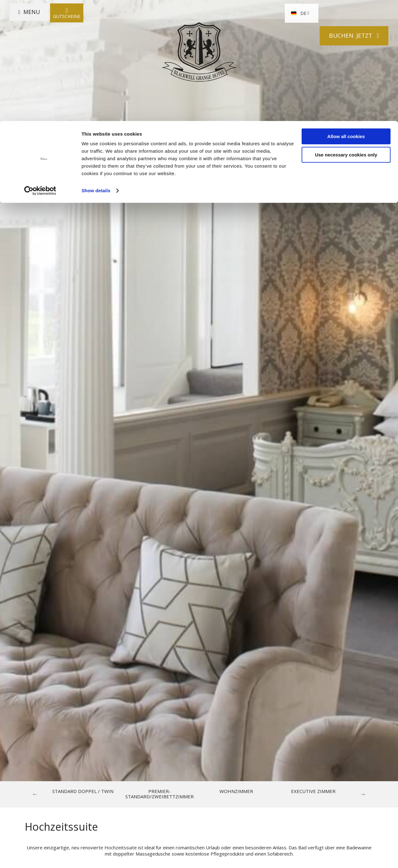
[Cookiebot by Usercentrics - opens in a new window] (40, 70)
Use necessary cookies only (346, 34)
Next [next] (363, 794)
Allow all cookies (346, 15)
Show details (96, 70)
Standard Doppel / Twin (83, 791)
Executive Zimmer (313, 791)
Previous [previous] (35, 794)
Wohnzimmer (236, 791)
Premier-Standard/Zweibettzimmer (160, 794)
